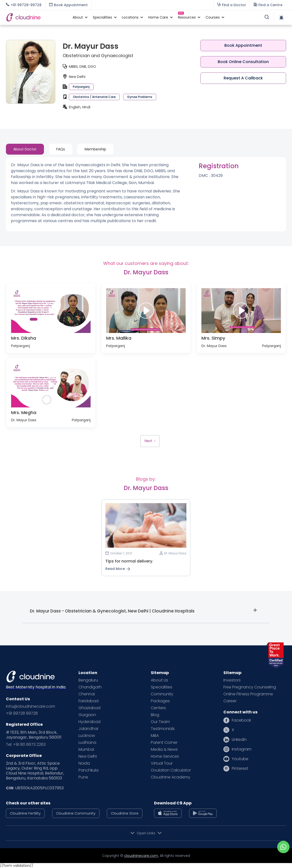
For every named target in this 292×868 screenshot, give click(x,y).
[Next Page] (150, 441)
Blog (155, 715)
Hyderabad (89, 722)
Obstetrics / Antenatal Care (94, 97)
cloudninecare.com (141, 856)
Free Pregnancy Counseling (250, 687)
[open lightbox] (51, 311)
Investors (232, 680)
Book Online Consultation (243, 62)
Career (230, 701)
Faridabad (88, 701)
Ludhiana (87, 743)
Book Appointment (243, 45)
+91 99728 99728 (22, 713)
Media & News (164, 750)
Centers (158, 708)
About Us (159, 680)
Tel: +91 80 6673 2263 (26, 745)
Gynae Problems (140, 97)
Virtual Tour (162, 763)
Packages (160, 701)
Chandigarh (90, 687)
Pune (83, 777)
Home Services (165, 756)
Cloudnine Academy (171, 777)
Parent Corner (164, 743)
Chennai (87, 694)
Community (162, 694)
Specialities (162, 687)
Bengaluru (88, 680)
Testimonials (163, 729)
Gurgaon (87, 715)
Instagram (242, 749)
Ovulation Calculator (171, 770)
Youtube (240, 759)
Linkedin (239, 740)
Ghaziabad (89, 708)
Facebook (241, 720)
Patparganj (81, 87)
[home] (37, 17)
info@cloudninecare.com (30, 706)
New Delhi (88, 756)
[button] (78, 17)
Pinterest (240, 769)
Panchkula (88, 770)
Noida (84, 763)
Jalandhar (88, 729)
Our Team (160, 722)
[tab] (25, 149)
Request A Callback (243, 78)
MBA (155, 736)
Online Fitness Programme (248, 694)
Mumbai (86, 750)
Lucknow (87, 736)
